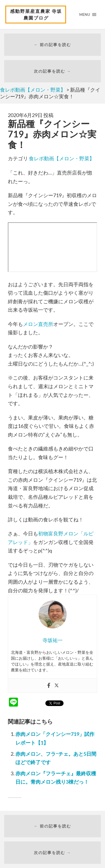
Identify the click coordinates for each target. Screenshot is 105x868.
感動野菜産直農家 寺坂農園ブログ (36, 14)
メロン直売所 (38, 324)
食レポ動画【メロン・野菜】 (62, 158)
